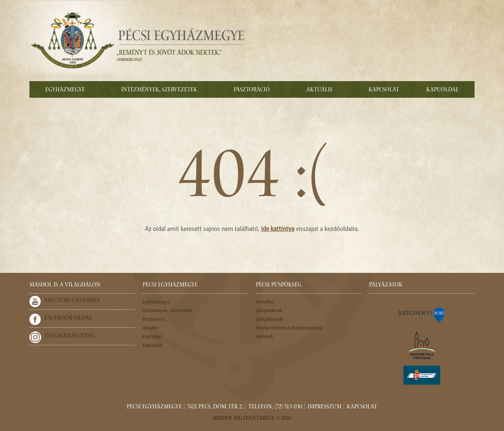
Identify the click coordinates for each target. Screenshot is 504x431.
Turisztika (265, 302)
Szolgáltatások (270, 319)
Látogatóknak (269, 311)
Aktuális (319, 90)
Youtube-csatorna (72, 301)
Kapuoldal (443, 90)
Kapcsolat (384, 90)
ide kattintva (278, 229)
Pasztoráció (252, 90)
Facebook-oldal (68, 319)
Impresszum (324, 407)
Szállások (264, 337)
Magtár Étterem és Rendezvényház (289, 328)
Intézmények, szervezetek (159, 90)
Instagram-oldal (70, 336)
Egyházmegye (65, 90)
